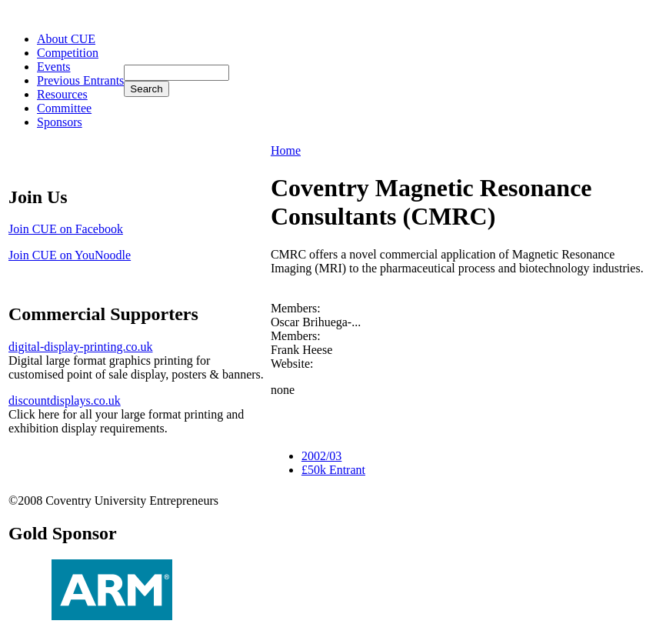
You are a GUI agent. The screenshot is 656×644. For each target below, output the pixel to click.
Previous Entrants (80, 80)
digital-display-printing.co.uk (81, 347)
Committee (64, 108)
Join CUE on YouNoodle (70, 255)
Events (54, 67)
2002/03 (321, 456)
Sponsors (60, 122)
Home (286, 150)
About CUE (66, 39)
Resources (62, 94)
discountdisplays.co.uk (65, 400)
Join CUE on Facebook (66, 229)
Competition (68, 53)
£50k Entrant (333, 470)
